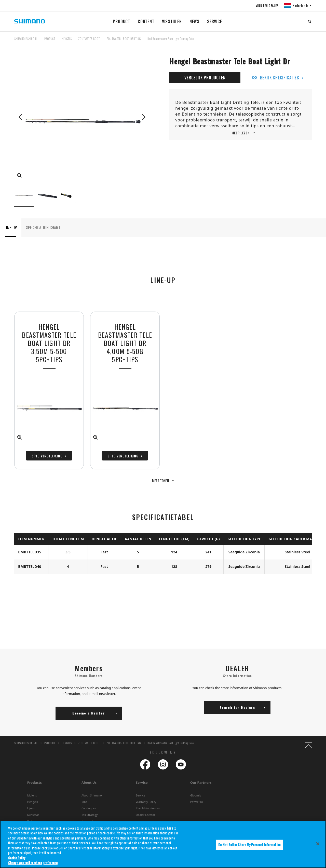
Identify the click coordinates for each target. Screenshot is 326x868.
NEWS (194, 21)
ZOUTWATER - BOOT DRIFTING (124, 39)
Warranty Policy (146, 788)
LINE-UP (11, 228)
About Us (89, 769)
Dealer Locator (145, 801)
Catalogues (89, 794)
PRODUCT (121, 21)
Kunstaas (33, 801)
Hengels (33, 788)
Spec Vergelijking (123, 456)
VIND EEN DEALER (267, 5)
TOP (308, 42)
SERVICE (215, 21)
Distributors (89, 807)
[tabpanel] (125, 390)
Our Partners (201, 769)
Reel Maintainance (148, 794)
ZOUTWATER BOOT (89, 39)
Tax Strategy (90, 801)
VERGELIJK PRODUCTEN (205, 78)
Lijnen (31, 794)
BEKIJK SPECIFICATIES (280, 78)
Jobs (84, 788)
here (170, 828)
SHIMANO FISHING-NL (26, 39)
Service (142, 769)
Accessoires (35, 814)
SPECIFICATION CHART (43, 228)
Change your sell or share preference (33, 863)
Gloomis (196, 782)
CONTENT (146, 21)
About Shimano (92, 782)
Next (143, 117)
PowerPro (197, 788)
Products (35, 769)
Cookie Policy (17, 858)
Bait (30, 807)
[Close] (318, 844)
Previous (21, 117)
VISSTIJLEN (172, 21)
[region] (163, 844)
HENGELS (67, 39)
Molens (32, 782)
